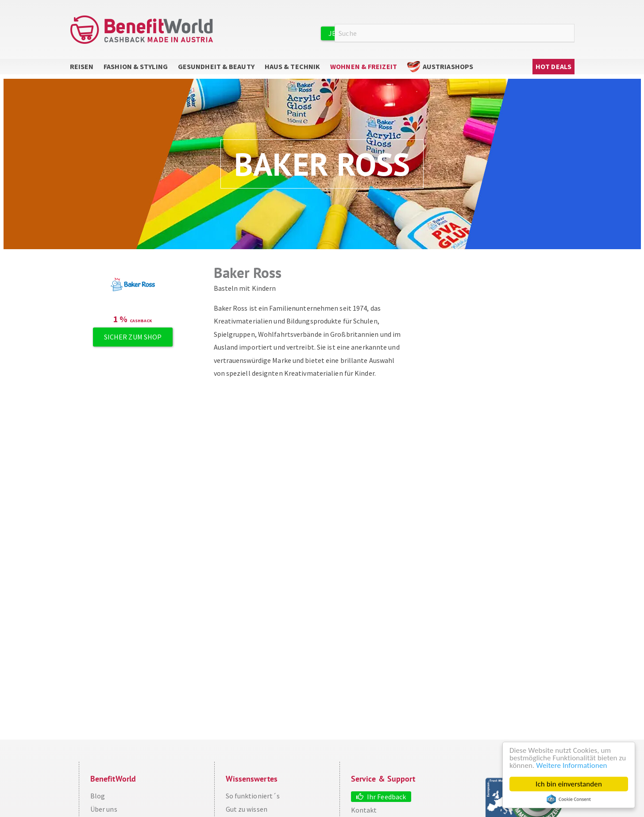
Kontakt (364, 810)
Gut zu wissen (247, 809)
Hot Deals (553, 66)
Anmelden (473, 33)
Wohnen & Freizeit (364, 66)
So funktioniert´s (253, 796)
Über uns (104, 809)
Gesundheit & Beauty (216, 66)
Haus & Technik (292, 66)
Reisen (82, 66)
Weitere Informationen (571, 765)
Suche (569, 33)
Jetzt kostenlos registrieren (383, 33)
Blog (98, 796)
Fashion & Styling (136, 66)
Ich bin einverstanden (569, 784)
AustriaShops (448, 66)
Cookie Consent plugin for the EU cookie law (569, 799)
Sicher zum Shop (133, 337)
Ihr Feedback (386, 797)
